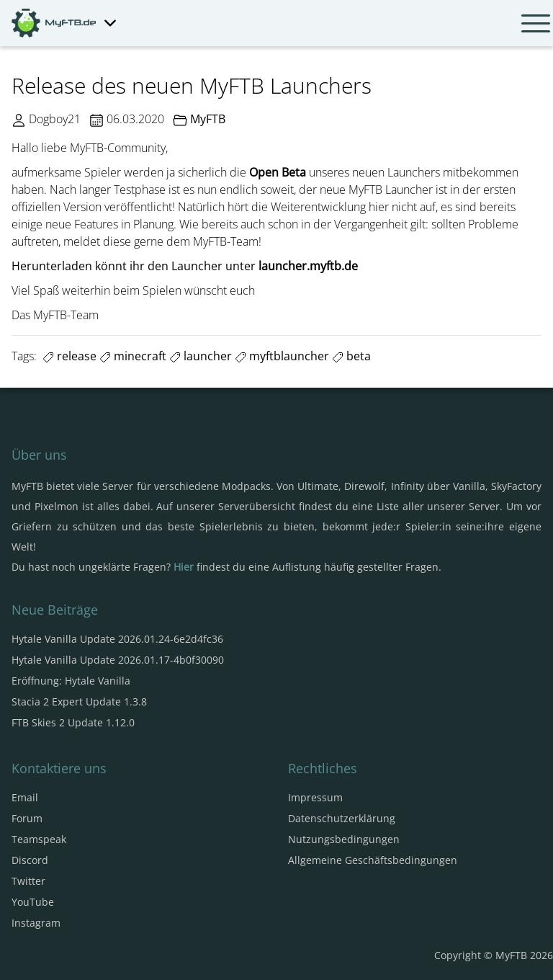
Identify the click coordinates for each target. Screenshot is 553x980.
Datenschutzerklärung (342, 818)
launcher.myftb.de (308, 266)
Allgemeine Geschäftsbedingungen (373, 860)
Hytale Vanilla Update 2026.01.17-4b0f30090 (118, 660)
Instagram (36, 923)
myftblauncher (282, 356)
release (69, 356)
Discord (30, 860)
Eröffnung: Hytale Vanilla (71, 681)
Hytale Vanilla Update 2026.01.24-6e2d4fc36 (117, 639)
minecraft (133, 356)
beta (351, 356)
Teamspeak (39, 839)
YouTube (33, 902)
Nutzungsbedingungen (344, 839)
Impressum (315, 797)
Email (25, 797)
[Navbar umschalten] (536, 23)
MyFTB (208, 119)
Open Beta (278, 172)
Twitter (28, 881)
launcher (201, 356)
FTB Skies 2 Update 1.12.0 (73, 722)
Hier (184, 567)
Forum (27, 818)
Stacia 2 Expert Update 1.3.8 (79, 701)
